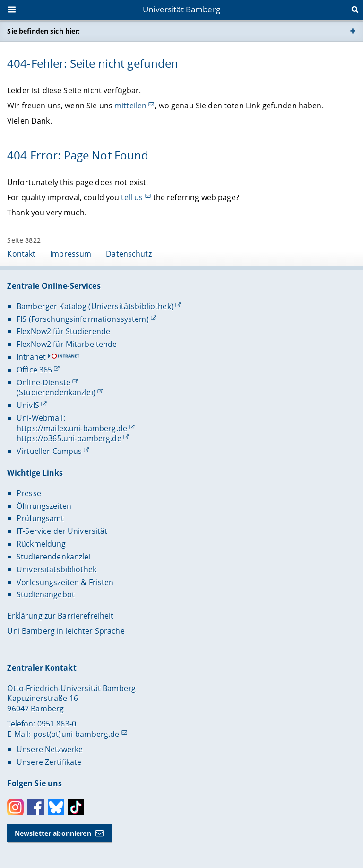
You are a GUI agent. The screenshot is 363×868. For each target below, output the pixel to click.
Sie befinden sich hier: (43, 31)
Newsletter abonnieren (53, 833)
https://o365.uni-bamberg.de (69, 438)
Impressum (71, 254)
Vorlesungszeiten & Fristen (65, 582)
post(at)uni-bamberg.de (76, 734)
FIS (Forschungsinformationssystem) (83, 319)
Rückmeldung (41, 544)
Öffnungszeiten (44, 506)
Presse (29, 493)
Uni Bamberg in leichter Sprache (66, 631)
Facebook (36, 807)
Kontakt (21, 254)
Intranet (31, 357)
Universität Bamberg (181, 9)
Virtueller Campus (49, 451)
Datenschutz (129, 254)
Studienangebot (46, 594)
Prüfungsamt (40, 518)
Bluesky (56, 807)
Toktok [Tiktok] (76, 807)
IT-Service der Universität (62, 531)
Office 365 (34, 370)
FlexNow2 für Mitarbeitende (67, 344)
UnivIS (28, 405)
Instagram (15, 807)
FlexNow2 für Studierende (63, 331)
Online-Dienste (43, 382)
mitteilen (130, 106)
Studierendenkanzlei (54, 557)
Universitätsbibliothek (56, 569)
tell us (132, 197)
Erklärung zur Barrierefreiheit (60, 616)
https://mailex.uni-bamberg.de (72, 428)
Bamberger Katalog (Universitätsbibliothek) (95, 306)
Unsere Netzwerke (50, 749)
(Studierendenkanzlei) (56, 392)
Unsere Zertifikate (49, 762)
